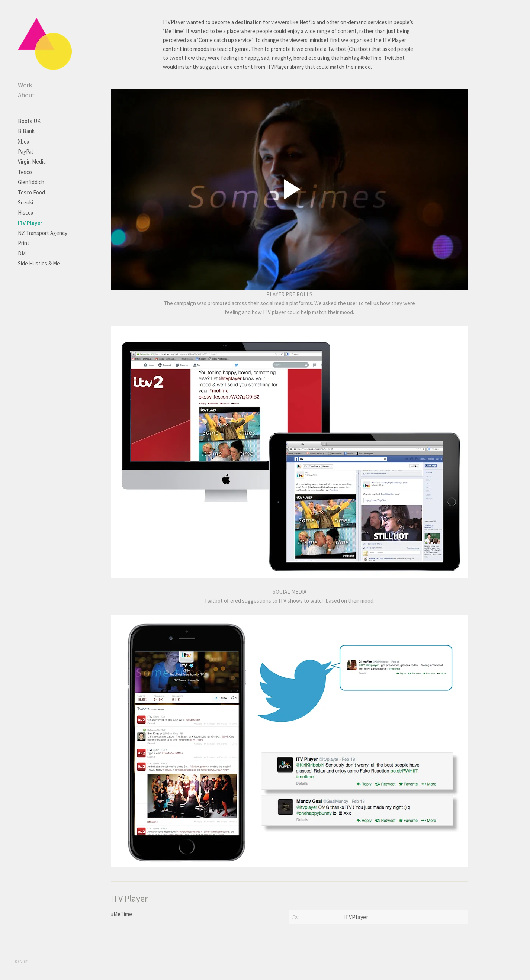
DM (22, 253)
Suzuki (25, 202)
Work (25, 85)
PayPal (25, 151)
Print (24, 243)
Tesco (25, 172)
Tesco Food (31, 192)
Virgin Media (32, 162)
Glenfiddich (31, 182)
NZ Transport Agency (43, 233)
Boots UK (29, 121)
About (26, 95)
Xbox (24, 141)
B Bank (26, 131)
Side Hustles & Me (39, 263)
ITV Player (30, 223)
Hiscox (26, 212)
